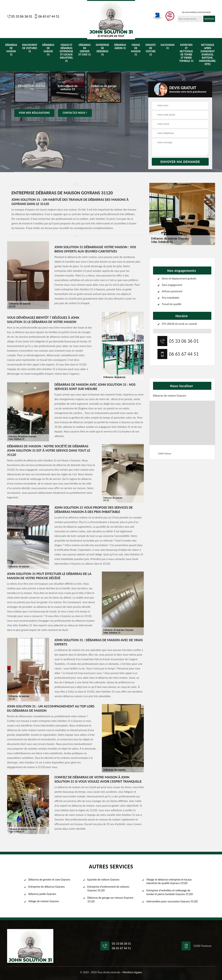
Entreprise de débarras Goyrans (47, 887)
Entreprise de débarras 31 (102, 50)
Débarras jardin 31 (120, 47)
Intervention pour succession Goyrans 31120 (172, 901)
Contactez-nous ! (75, 113)
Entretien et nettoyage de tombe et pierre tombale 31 (186, 53)
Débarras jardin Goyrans (42, 894)
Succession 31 (167, 47)
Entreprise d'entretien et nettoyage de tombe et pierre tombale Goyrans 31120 (170, 892)
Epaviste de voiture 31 (151, 50)
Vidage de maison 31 (136, 50)
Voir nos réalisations (34, 113)
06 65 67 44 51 (47, 16)
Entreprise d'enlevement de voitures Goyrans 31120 (108, 889)
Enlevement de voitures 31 (30, 48)
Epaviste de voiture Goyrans (104, 880)
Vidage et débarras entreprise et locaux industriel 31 (66, 53)
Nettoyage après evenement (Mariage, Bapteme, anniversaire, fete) (208, 55)
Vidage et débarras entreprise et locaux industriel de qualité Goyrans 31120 (169, 881)
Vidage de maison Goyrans (44, 901)
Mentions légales (132, 972)
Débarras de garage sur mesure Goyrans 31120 (110, 900)
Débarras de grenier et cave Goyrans (49, 880)
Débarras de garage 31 (48, 50)
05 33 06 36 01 (20, 16)
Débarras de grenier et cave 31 (85, 50)
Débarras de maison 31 (11, 50)
